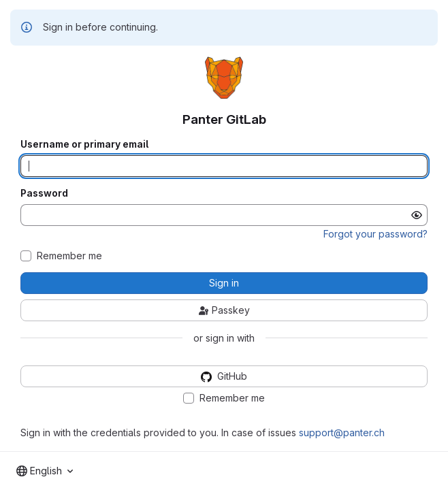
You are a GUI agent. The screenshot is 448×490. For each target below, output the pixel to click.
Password (44, 193)
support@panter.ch (342, 432)
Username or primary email (84, 144)
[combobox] (45, 471)
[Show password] (417, 215)
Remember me (69, 256)
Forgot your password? (375, 234)
